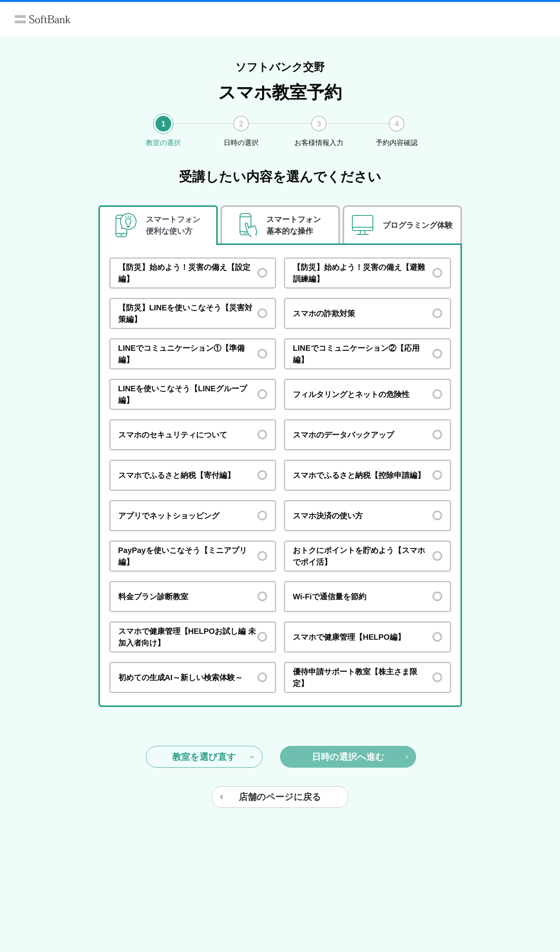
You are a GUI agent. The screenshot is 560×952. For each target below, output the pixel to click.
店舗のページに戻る (271, 797)
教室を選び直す (213, 757)
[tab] (158, 225)
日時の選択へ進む (360, 757)
